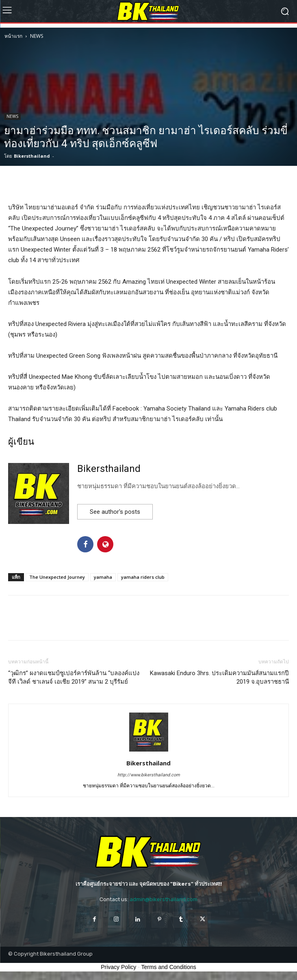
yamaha (103, 577)
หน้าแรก (13, 36)
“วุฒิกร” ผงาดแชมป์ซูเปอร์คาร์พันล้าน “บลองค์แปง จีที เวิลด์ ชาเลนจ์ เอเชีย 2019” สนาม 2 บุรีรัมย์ (74, 677)
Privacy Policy (118, 967)
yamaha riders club (143, 577)
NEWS (37, 36)
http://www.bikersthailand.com (149, 775)
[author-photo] (149, 752)
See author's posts (115, 512)
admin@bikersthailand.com (164, 899)
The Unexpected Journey (57, 577)
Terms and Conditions (168, 967)
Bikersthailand (32, 156)
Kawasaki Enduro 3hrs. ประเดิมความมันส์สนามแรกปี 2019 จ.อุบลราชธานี (219, 677)
